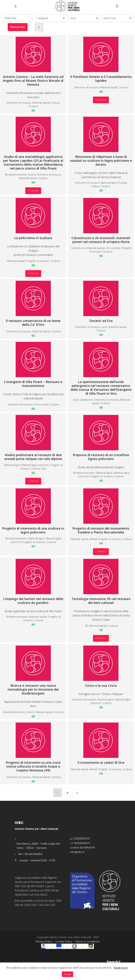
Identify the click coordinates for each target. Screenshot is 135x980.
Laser (104, 327)
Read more (121, 968)
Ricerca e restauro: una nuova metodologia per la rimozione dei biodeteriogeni (33, 670)
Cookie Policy (64, 942)
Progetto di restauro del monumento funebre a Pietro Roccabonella (101, 511)
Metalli (94, 539)
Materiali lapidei (41, 103)
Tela (44, 469)
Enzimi (32, 175)
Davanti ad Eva (101, 302)
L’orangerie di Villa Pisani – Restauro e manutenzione (33, 365)
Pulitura (56, 103)
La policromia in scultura (33, 219)
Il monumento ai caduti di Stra (101, 743)
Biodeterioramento (16, 175)
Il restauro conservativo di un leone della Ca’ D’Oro (33, 304)
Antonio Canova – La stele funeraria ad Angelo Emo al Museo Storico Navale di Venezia (33, 62)
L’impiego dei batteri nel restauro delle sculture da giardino (33, 582)
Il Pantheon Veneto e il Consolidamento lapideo (101, 60)
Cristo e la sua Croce (101, 666)
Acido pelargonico (83, 400)
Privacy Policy (44, 942)
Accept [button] (67, 974)
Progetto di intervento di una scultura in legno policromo (33, 511)
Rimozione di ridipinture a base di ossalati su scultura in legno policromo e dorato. (101, 142)
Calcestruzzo (78, 248)
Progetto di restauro (38, 261)
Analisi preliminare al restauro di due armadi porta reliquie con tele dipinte (33, 438)
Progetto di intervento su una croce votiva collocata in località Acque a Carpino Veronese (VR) (33, 747)
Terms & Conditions (87, 942)
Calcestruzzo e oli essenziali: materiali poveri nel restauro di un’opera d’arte (101, 221)
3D (86, 626)
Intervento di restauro (19, 103)
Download (101, 100)
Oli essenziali (113, 248)
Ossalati (123, 183)
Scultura (33, 106)
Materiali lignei (109, 183)
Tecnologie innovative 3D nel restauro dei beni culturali (101, 582)
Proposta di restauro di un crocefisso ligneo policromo (101, 438)
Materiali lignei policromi (35, 465)
